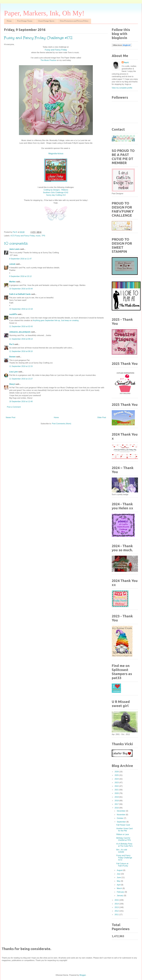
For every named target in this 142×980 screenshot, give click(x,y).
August (120, 870)
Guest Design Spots (46, 21)
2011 (117, 915)
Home (9, 21)
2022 (117, 786)
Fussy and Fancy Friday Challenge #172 (124, 858)
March (120, 888)
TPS (43, 236)
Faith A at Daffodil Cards (20, 294)
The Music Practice (49, 60)
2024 (117, 779)
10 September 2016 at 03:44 (21, 289)
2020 (117, 793)
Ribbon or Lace (123, 834)
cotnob (12, 264)
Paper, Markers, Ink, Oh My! (44, 13)
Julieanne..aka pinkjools (20, 332)
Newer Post (11, 417)
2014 (117, 904)
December (121, 811)
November (121, 815)
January (120, 896)
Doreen (12, 357)
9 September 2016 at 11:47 (20, 259)
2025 (117, 775)
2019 (117, 797)
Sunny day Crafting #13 (56, 195)
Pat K (126, 63)
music (38, 236)
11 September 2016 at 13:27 (21, 379)
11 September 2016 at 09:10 (21, 351)
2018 (117, 801)
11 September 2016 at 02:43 (21, 326)
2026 (117, 772)
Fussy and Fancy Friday (56, 50)
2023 (117, 783)
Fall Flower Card (123, 825)
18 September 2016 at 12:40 (21, 401)
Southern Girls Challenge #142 (56, 192)
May (119, 881)
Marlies (12, 282)
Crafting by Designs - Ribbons (56, 190)
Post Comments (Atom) (62, 424)
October (120, 818)
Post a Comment (14, 407)
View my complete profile (122, 88)
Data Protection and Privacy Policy (74, 21)
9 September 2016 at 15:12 (20, 276)
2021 (117, 790)
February (121, 892)
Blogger (83, 975)
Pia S (11, 344)
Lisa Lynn (14, 372)
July (119, 874)
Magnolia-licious (56, 154)
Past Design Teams (25, 21)
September (122, 822)
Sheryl (12, 384)
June (119, 877)
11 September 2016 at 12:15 (21, 366)
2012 (117, 911)
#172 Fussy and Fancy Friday (23, 236)
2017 (117, 804)
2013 (117, 907)
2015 (117, 900)
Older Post (102, 417)
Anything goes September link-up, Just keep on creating (56, 320)
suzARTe (13, 314)
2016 (117, 808)
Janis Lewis (14, 249)
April (119, 885)
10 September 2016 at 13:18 (21, 309)
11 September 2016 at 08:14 (21, 339)
